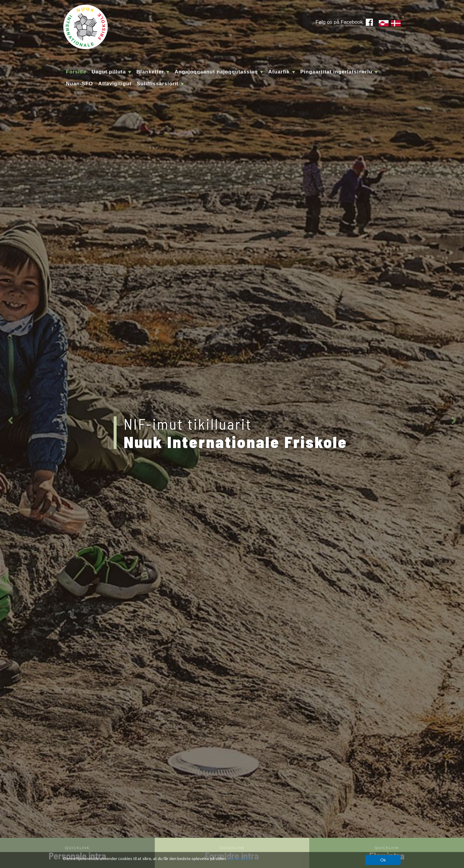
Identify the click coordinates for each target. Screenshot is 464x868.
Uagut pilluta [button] (111, 72)
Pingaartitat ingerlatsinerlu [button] (339, 72)
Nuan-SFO (79, 84)
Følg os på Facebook (339, 22)
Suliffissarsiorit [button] (160, 84)
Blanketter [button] (153, 72)
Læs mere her (240, 858)
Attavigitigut (115, 84)
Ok (383, 860)
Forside (76, 72)
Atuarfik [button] (282, 72)
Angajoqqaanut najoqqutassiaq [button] (219, 72)
